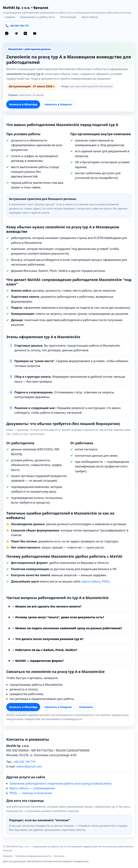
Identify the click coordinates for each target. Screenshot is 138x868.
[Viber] (25, 33)
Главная (10, 17)
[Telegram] (16, 33)
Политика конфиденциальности (33, 856)
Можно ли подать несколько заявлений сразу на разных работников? (69, 628)
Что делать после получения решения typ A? (49, 639)
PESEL (106, 581)
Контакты (59, 856)
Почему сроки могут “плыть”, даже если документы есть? (60, 617)
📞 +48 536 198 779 (17, 26)
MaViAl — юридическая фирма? (39, 661)
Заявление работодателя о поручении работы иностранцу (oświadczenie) (60, 784)
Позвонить (86, 707)
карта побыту (91, 581)
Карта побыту (90, 17)
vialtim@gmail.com (29, 766)
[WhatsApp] (7, 33)
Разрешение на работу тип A (37, 17)
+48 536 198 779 (24, 762)
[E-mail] (35, 33)
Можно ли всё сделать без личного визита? (48, 606)
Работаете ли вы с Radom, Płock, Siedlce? (46, 650)
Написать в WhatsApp (23, 104)
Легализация (68, 17)
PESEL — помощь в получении (31, 793)
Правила (8, 856)
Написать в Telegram (58, 104)
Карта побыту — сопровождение (32, 788)
